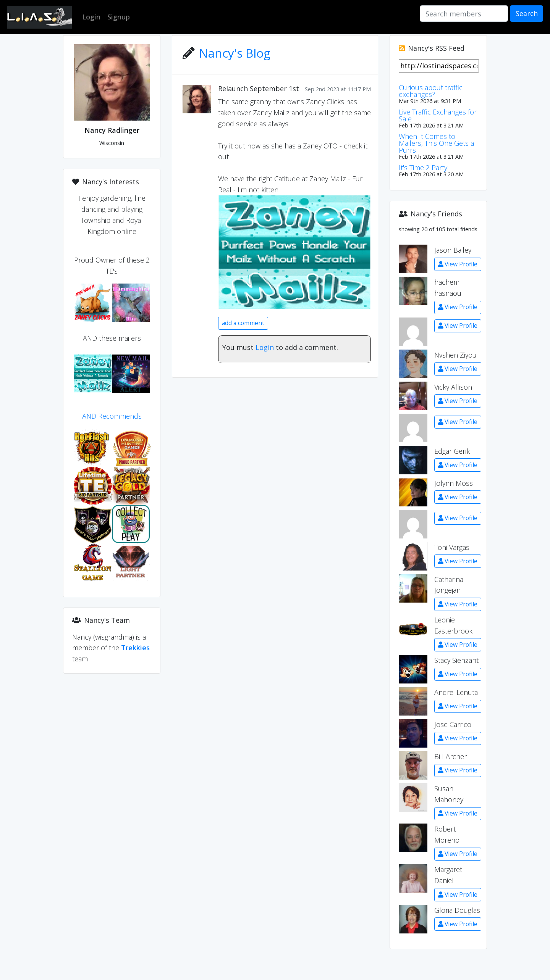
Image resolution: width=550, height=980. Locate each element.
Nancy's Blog (235, 53)
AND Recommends (112, 416)
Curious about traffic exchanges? (431, 91)
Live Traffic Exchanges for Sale (438, 115)
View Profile (458, 264)
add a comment (243, 323)
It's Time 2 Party (423, 168)
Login (265, 347)
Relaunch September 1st (259, 89)
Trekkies (135, 648)
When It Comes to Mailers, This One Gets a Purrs (436, 143)
